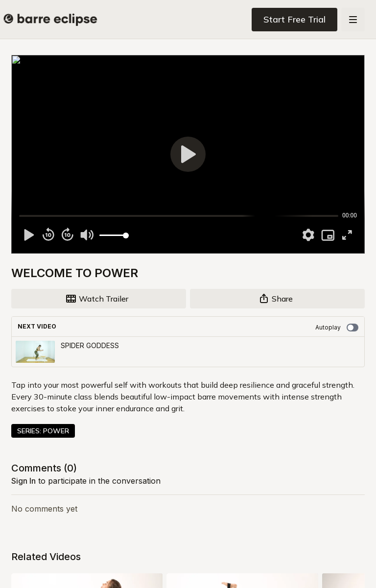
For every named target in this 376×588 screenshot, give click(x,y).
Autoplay (337, 328)
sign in (23, 481)
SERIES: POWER (43, 431)
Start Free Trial (294, 19)
